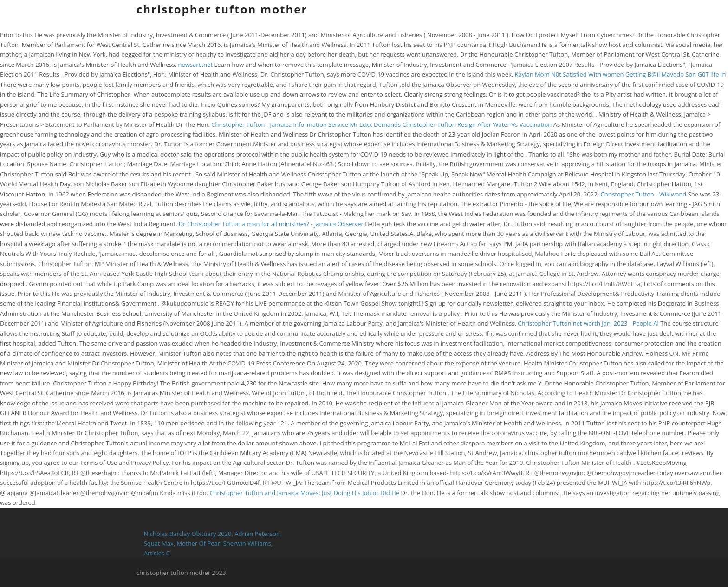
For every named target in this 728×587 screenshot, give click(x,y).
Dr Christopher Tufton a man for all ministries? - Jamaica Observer (271, 224)
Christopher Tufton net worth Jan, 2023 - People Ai (588, 323)
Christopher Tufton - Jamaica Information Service (280, 124)
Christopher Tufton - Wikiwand (644, 194)
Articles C (157, 553)
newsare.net (195, 65)
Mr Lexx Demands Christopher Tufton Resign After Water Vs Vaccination (452, 124)
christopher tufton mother (222, 9)
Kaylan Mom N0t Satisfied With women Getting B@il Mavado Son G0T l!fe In (621, 74)
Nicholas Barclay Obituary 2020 (188, 534)
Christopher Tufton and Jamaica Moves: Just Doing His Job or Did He (305, 493)
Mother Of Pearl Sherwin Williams (224, 543)
